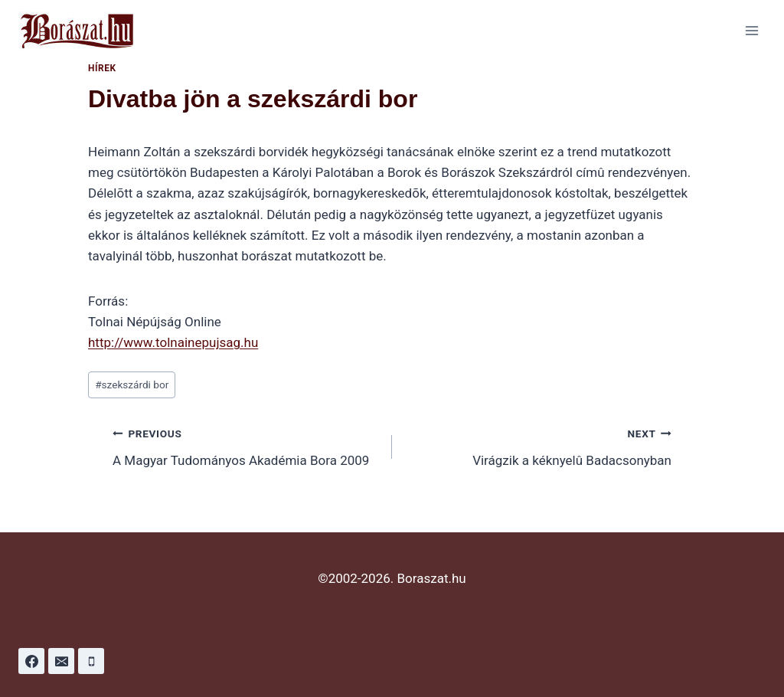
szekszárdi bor (132, 384)
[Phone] (91, 661)
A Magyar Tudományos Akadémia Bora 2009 (246, 445)
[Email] (61, 661)
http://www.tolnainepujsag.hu (173, 342)
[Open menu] (751, 30)
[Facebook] (31, 661)
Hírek (102, 68)
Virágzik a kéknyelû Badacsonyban (538, 445)
